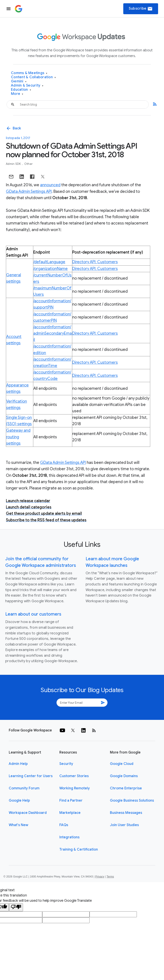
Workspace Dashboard (28, 813)
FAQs (64, 825)
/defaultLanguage (49, 262)
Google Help (19, 801)
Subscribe (141, 9)
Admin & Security (27, 86)
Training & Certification (79, 849)
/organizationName (50, 269)
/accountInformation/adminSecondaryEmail (53, 333)
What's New (19, 825)
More (17, 94)
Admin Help (18, 764)
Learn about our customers (33, 614)
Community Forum (24, 788)
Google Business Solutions (132, 801)
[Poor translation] (16, 907)
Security (66, 764)
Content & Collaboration (33, 77)
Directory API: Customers (95, 262)
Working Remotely (75, 788)
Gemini (19, 81)
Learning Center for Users (31, 776)
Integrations (69, 837)
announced (50, 185)
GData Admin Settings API (29, 191)
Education (21, 90)
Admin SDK (14, 164)
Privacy (100, 877)
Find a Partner (71, 801)
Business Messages (126, 813)
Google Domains (124, 776)
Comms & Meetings (29, 73)
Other (28, 164)
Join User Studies (124, 825)
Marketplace (70, 813)
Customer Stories (74, 776)
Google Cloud (122, 764)
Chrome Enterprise (126, 788)
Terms (110, 877)
